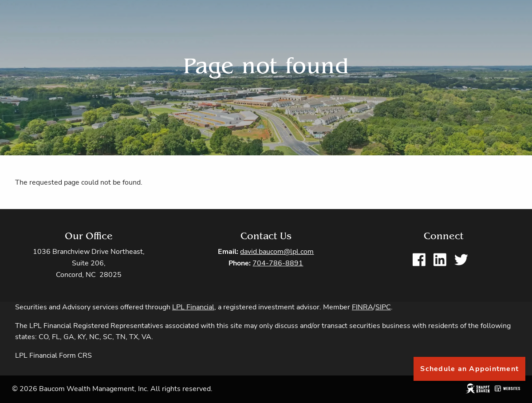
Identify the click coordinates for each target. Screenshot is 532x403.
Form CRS (75, 356)
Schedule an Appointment (469, 369)
